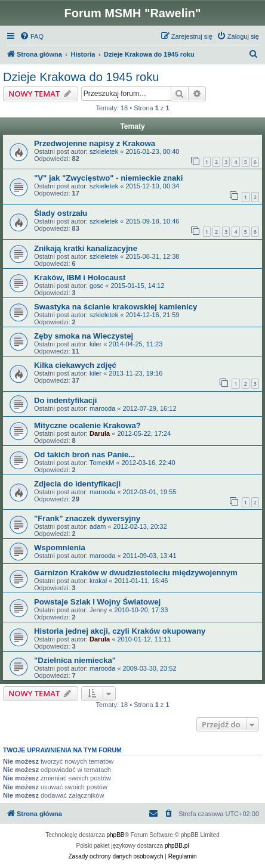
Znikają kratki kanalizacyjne (86, 248)
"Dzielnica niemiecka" (75, 660)
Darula (100, 433)
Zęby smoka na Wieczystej (84, 336)
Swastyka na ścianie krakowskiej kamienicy (115, 307)
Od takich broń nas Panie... (84, 455)
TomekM (102, 463)
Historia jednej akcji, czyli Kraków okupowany (120, 631)
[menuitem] (32, 36)
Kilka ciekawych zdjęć (75, 365)
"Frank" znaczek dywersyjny (87, 518)
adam (98, 526)
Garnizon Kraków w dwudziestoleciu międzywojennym (136, 573)
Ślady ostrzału (61, 213)
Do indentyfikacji (66, 400)
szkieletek (104, 151)
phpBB (116, 835)
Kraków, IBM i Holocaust (80, 278)
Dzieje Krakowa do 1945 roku (81, 77)
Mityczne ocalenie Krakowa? (87, 425)
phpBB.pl (177, 846)
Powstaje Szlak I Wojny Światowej (97, 602)
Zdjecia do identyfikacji (77, 484)
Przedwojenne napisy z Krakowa (95, 143)
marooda (102, 408)
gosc (96, 286)
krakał (98, 581)
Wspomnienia (60, 548)
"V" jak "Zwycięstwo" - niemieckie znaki (108, 178)
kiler (95, 344)
